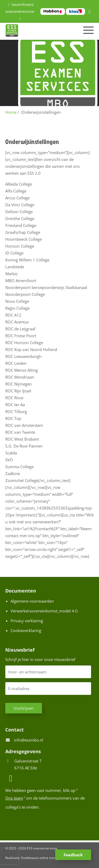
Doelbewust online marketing (43, 858)
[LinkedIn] (90, 12)
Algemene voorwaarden (32, 601)
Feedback (73, 855)
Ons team (14, 798)
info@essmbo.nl (29, 740)
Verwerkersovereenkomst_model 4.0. (45, 611)
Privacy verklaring (27, 621)
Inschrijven (24, 708)
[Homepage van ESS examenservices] (36, 31)
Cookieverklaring (26, 630)
